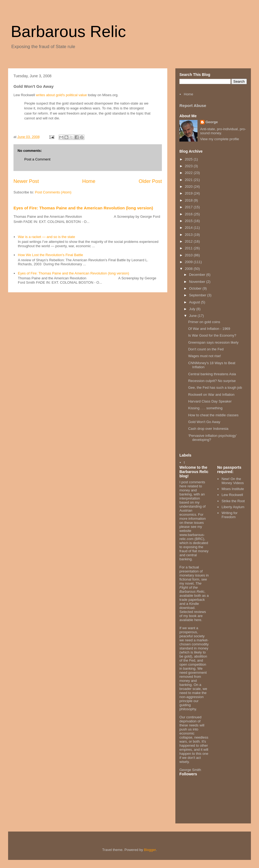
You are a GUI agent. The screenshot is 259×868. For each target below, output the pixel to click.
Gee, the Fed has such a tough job (215, 388)
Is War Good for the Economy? (212, 335)
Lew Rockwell (232, 495)
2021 (189, 180)
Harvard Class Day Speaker (210, 401)
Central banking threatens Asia (212, 374)
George (212, 122)
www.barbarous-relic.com (192, 537)
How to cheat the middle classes (213, 415)
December (198, 275)
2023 (189, 166)
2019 (189, 193)
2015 (189, 221)
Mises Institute (233, 489)
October (196, 288)
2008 (189, 269)
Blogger (150, 850)
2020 (189, 187)
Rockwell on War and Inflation (211, 395)
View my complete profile (220, 139)
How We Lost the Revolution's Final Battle (50, 255)
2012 (189, 241)
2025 (189, 159)
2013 (189, 235)
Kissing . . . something (205, 408)
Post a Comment (37, 159)
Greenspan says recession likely (213, 342)
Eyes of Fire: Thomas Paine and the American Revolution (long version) (83, 208)
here (198, 620)
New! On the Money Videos (233, 481)
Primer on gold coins (204, 322)
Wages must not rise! (205, 356)
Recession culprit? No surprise (212, 381)
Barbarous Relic (68, 31)
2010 (189, 255)
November (198, 282)
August (195, 302)
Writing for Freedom (229, 515)
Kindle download (189, 606)
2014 (189, 228)
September (198, 295)
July (193, 309)
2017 (189, 207)
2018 (189, 200)
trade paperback (192, 600)
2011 (189, 248)
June (193, 316)
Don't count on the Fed (206, 349)
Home (89, 181)
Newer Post (26, 181)
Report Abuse (193, 105)
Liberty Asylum (233, 507)
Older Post (150, 181)
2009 (189, 262)
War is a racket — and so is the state (46, 237)
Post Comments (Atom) (53, 192)
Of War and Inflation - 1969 (209, 329)
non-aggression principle (192, 699)
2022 (189, 173)
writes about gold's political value (61, 95)
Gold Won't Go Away (204, 422)
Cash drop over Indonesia (208, 429)
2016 (189, 214)
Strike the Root (233, 501)
